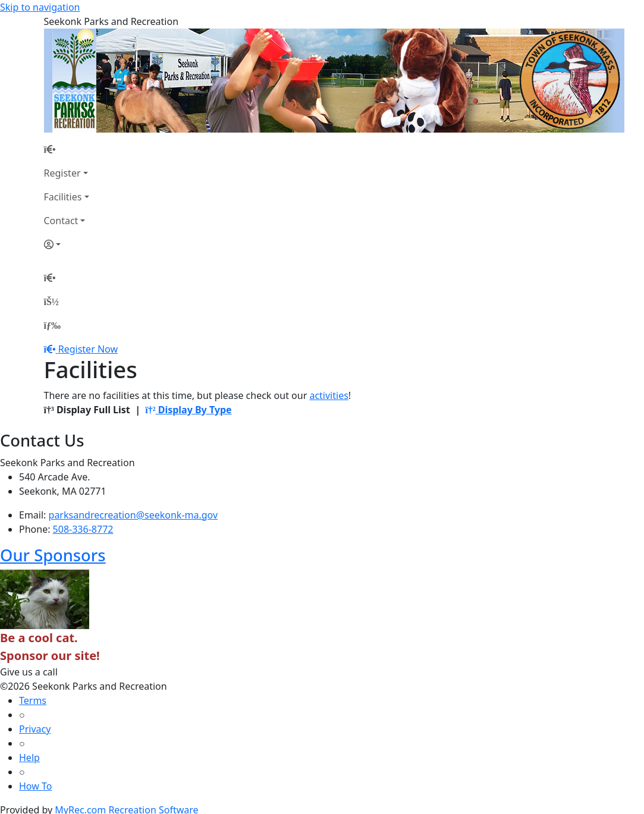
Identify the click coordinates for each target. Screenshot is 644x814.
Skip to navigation (40, 7)
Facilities (63, 197)
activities (329, 395)
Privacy (35, 729)
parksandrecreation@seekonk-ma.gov (133, 515)
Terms (33, 700)
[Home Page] (67, 149)
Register (62, 173)
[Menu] (52, 325)
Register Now (88, 349)
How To (35, 786)
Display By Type (188, 410)
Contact (61, 221)
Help (29, 758)
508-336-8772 (83, 529)
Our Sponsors (53, 555)
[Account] (67, 244)
